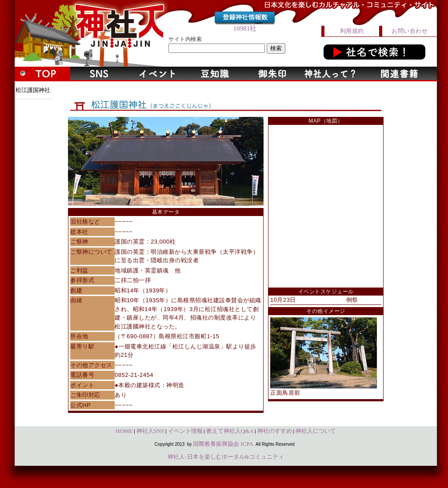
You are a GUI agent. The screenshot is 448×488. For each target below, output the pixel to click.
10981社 (245, 28)
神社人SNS (150, 431)
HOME (124, 431)
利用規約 (352, 31)
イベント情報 (185, 431)
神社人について (316, 431)
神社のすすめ (275, 431)
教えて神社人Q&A (230, 431)
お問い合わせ (410, 31)
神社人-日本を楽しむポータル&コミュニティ (226, 457)
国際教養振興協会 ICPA (223, 444)
